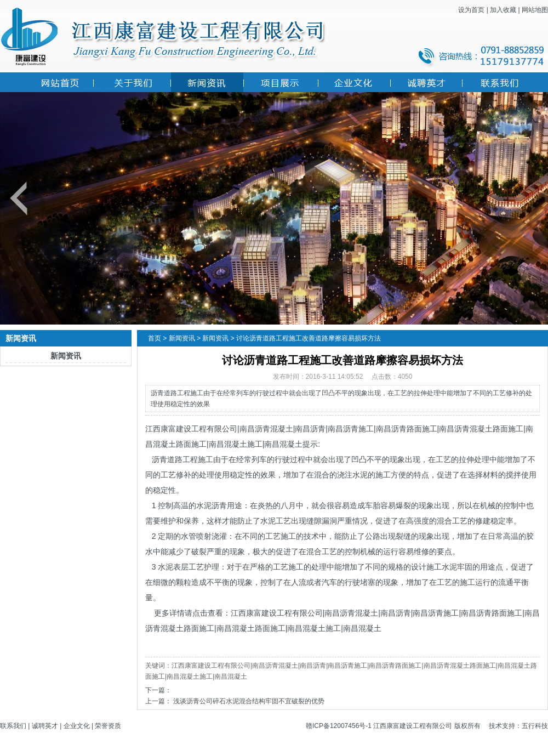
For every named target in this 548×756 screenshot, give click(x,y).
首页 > (157, 338)
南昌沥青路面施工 (407, 429)
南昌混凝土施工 (236, 444)
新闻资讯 (66, 356)
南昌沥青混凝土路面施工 (481, 429)
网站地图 (535, 10)
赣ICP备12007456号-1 (339, 726)
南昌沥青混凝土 (266, 429)
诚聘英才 (45, 726)
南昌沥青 (310, 429)
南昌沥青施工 (351, 429)
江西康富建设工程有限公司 (191, 429)
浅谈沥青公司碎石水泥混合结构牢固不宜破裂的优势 (249, 701)
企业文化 (77, 726)
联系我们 (13, 726)
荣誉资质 (108, 726)
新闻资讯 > (185, 338)
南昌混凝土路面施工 (251, 628)
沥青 (159, 459)
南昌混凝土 (283, 444)
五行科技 (535, 726)
